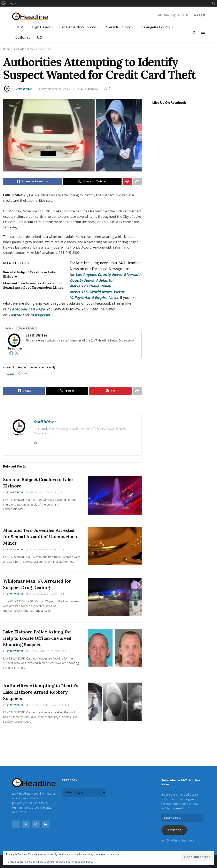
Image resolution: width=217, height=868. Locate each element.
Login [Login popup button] (199, 15)
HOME (20, 27)
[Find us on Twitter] (26, 824)
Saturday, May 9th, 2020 (42, 549)
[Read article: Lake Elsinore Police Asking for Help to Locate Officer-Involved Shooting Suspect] (115, 648)
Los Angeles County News (99, 274)
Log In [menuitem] (12, 3)
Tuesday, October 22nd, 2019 (44, 705)
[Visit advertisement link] (72, 404)
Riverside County (118, 27)
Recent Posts (26, 328)
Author (9, 328)
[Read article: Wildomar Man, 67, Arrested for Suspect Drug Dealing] (115, 597)
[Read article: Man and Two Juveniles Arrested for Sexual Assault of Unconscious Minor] (115, 546)
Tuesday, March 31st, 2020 (43, 651)
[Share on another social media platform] (137, 182)
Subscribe (174, 830)
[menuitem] (4, 3)
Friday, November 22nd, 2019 (57, 89)
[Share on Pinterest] (127, 182)
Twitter (15, 315)
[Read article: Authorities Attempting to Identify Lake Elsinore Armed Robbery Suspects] (115, 702)
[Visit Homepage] (30, 16)
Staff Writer (24, 89)
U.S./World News (97, 292)
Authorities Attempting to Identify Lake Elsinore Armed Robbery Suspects (41, 692)
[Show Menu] (203, 32)
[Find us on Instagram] (36, 824)
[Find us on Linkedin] (46, 824)
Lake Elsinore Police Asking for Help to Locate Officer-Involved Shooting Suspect (37, 638)
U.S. (40, 37)
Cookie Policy (85, 862)
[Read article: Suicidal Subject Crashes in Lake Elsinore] (115, 496)
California (23, 37)
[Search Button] (194, 32)
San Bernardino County (78, 27)
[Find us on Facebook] (16, 824)
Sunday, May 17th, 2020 (41, 492)
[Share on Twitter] (92, 182)
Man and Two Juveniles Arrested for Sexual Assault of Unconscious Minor (40, 537)
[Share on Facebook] (32, 182)
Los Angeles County (155, 27)
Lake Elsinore (44, 49)
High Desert (41, 27)
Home (7, 49)
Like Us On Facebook (169, 103)
